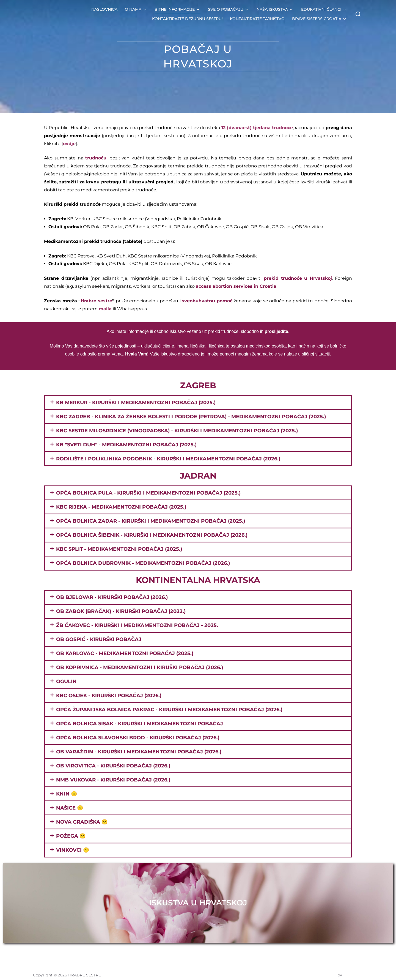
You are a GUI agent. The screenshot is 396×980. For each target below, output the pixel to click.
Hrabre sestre (96, 301)
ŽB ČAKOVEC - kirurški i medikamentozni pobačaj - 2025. (137, 625)
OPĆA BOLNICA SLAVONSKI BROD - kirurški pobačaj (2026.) (138, 738)
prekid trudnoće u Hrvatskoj (298, 278)
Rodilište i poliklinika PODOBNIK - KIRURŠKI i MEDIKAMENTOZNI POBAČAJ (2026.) (168, 459)
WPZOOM (353, 970)
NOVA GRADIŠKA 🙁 (82, 822)
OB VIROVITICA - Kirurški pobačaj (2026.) (113, 766)
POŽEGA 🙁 (71, 836)
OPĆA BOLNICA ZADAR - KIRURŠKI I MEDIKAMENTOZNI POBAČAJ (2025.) (151, 521)
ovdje (69, 144)
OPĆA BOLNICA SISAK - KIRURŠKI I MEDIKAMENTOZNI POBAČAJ (140, 724)
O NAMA (136, 9)
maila (105, 309)
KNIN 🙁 (67, 794)
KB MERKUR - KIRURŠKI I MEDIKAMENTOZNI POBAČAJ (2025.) (136, 403)
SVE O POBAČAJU (229, 9)
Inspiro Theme (323, 970)
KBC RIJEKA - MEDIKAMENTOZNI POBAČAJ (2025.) (121, 507)
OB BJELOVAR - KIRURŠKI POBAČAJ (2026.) (112, 597)
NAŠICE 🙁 (70, 808)
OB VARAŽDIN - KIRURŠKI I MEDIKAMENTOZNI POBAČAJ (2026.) (139, 752)
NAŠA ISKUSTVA (275, 9)
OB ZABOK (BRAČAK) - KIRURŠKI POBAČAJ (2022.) (121, 611)
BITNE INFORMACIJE (178, 9)
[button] (198, 403)
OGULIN (66, 682)
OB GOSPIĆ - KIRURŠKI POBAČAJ (99, 639)
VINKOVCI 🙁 (73, 850)
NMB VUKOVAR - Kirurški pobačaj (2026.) (113, 780)
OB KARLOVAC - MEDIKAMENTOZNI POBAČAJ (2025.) (125, 653)
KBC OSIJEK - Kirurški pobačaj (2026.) (109, 696)
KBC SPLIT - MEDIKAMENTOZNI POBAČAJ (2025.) (119, 549)
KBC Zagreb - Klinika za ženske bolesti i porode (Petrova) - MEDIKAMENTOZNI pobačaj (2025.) (191, 417)
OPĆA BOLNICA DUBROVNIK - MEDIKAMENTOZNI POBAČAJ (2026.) (143, 563)
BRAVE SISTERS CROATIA (320, 19)
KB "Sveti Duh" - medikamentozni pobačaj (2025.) (126, 445)
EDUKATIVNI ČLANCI (324, 9)
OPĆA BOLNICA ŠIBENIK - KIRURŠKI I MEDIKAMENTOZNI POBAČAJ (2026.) (152, 535)
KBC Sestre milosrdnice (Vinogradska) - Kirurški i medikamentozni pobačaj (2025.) (177, 431)
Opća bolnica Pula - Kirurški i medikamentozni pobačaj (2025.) (148, 493)
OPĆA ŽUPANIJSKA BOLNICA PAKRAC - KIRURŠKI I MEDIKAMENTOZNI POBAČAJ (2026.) (169, 710)
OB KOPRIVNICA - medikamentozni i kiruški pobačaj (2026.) (140, 667)
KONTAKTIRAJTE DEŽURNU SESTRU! (188, 19)
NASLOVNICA (105, 9)
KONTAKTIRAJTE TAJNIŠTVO (258, 19)
